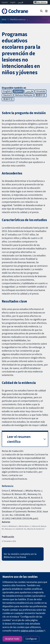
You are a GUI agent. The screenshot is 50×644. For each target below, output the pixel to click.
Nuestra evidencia (18, 19)
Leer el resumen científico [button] (19, 439)
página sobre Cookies (32, 631)
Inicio (4, 19)
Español (5, 2)
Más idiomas (40, 2)
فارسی (20, 2)
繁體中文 (41, 95)
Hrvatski (41, 91)
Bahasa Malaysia (24, 95)
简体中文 (8, 99)
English (13, 2)
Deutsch (8, 95)
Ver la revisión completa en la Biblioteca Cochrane (20, 556)
